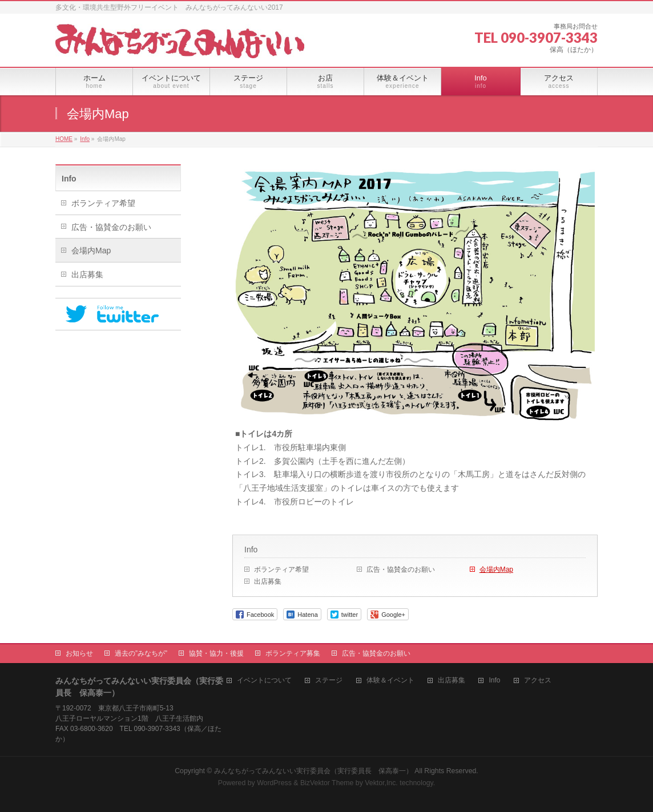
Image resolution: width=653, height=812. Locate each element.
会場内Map (496, 569)
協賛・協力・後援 (216, 653)
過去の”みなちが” (141, 653)
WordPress (274, 783)
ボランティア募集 (293, 653)
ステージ (329, 680)
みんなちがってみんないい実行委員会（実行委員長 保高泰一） (313, 771)
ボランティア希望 (281, 569)
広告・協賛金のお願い (401, 569)
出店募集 (268, 581)
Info (251, 550)
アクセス (538, 680)
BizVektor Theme (327, 783)
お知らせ (79, 653)
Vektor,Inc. (381, 783)
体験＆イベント (390, 680)
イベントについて (264, 680)
